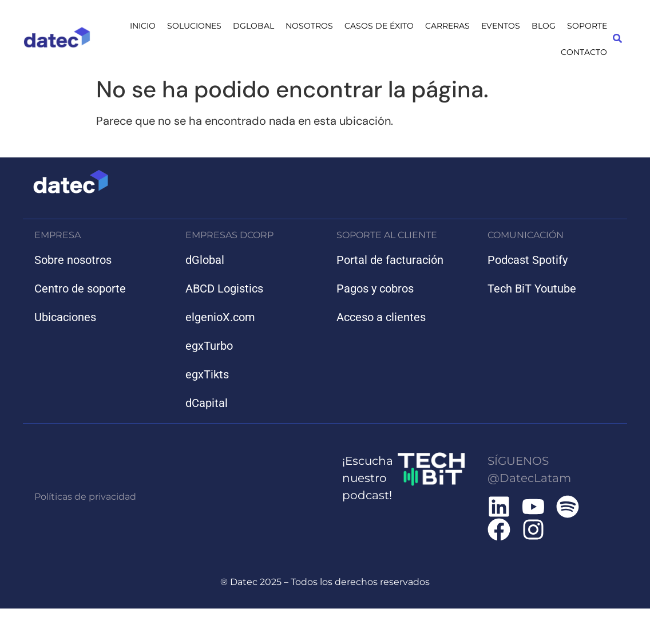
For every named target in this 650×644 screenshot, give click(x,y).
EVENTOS (501, 26)
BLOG (544, 26)
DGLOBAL (253, 26)
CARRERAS (447, 26)
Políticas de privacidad (85, 497)
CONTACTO (584, 52)
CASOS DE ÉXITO (379, 26)
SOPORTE (587, 26)
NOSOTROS (309, 26)
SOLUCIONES (194, 26)
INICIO (143, 26)
